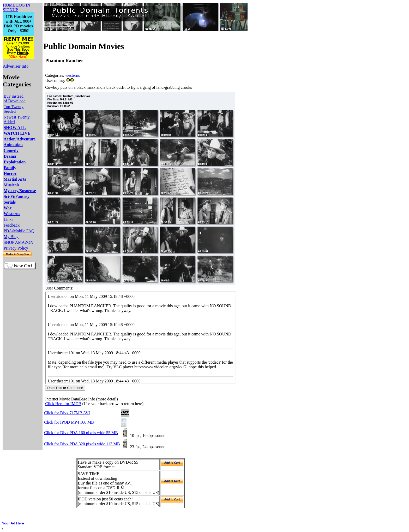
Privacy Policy (16, 248)
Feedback (12, 225)
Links (8, 219)
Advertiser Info (16, 66)
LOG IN (23, 5)
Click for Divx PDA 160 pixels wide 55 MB (81, 433)
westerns (73, 75)
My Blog (11, 237)
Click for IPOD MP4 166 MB (69, 422)
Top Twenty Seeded (14, 109)
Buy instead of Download (15, 99)
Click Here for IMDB (63, 404)
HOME (9, 5)
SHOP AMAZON (19, 242)
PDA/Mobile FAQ (19, 231)
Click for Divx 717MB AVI (67, 413)
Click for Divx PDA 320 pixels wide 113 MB (82, 444)
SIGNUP (10, 10)
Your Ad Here (13, 523)
